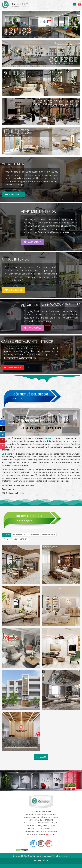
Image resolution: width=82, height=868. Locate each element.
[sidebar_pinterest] (3, 440)
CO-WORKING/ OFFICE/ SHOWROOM (25, 531)
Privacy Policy (41, 861)
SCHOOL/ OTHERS (48, 536)
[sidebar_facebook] (3, 423)
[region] (41, 180)
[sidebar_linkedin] (3, 434)
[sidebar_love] (3, 446)
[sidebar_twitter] (3, 429)
